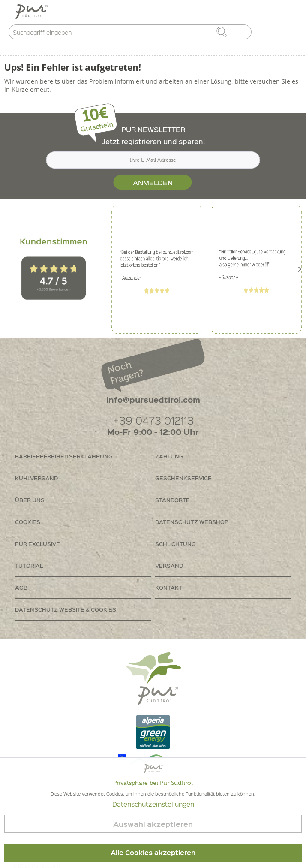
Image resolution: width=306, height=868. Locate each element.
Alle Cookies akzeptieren (153, 853)
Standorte (172, 500)
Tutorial (29, 565)
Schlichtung (175, 544)
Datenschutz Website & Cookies (66, 609)
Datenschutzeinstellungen (153, 804)
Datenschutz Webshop (192, 522)
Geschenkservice (183, 478)
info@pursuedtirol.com (153, 399)
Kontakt (169, 587)
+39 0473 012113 (153, 420)
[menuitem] (83, 457)
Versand (169, 565)
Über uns (30, 500)
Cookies (28, 522)
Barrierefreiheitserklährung (64, 456)
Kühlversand (36, 478)
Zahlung (169, 456)
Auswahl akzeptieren (153, 824)
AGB (21, 587)
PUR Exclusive (37, 544)
